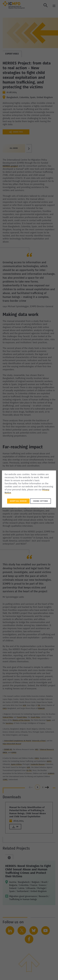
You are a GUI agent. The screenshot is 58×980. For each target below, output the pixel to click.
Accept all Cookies (18, 501)
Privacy (46, 490)
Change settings (41, 501)
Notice (8, 493)
